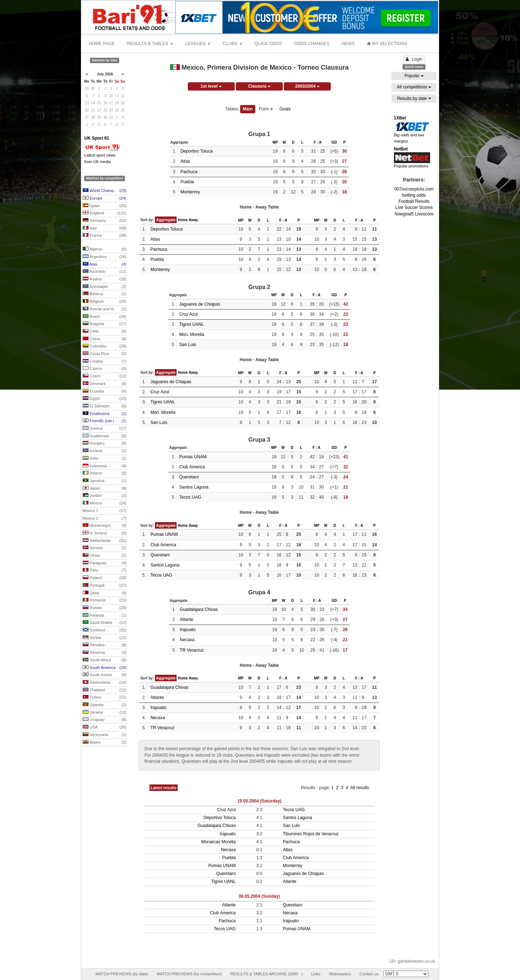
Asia (105, 264)
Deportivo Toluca (197, 151)
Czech (105, 376)
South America (105, 668)
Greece (105, 429)
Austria (105, 279)
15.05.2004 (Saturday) (259, 801)
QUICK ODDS (268, 44)
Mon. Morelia (192, 334)
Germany (105, 221)
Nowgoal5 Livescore (414, 214)
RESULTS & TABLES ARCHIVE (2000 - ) (267, 974)
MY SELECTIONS (387, 44)
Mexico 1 (104, 511)
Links (316, 974)
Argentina (105, 257)
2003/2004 (307, 86)
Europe (105, 198)
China (105, 339)
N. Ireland (105, 533)
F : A (318, 142)
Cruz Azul (188, 314)
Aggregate (166, 220)
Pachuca (189, 172)
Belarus (105, 294)
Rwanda (105, 616)
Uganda (105, 705)
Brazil (105, 317)
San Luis (188, 345)
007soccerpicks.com (414, 189)
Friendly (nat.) (105, 421)
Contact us (369, 974)
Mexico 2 (104, 519)
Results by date (414, 99)
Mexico (105, 503)
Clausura (259, 86)
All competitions (414, 87)
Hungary (105, 443)
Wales (105, 743)
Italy (105, 228)
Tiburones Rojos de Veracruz (311, 834)
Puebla (187, 182)
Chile (105, 332)
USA (105, 727)
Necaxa (187, 640)
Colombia (105, 346)
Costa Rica (105, 354)
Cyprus (105, 369)
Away (193, 220)
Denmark (105, 384)
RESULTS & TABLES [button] (150, 44)
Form (266, 109)
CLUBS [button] (232, 44)
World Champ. (105, 191)
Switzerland (105, 683)
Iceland (105, 451)
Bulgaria (105, 324)
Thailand (105, 690)
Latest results (164, 788)
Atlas (185, 161)
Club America (192, 467)
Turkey (105, 697)
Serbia (105, 638)
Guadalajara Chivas (199, 609)
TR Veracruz (192, 650)
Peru (105, 570)
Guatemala (105, 436)
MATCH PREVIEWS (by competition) (189, 974)
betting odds (414, 195)
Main (248, 109)
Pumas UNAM (193, 457)
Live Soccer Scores (414, 207)
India (105, 459)
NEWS (348, 44)
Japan (105, 489)
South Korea (105, 675)
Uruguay (105, 720)
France (105, 236)
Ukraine (105, 713)
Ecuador (105, 391)
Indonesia (105, 466)
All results (360, 788)
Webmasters (340, 974)
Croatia (105, 362)
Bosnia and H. (105, 309)
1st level (211, 86)
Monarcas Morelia (218, 842)
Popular (414, 76)
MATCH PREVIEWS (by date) (122, 974)
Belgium (105, 302)
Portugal (105, 586)
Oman (105, 556)
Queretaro (189, 477)
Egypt (105, 399)
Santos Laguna (194, 487)
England (105, 213)
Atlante (187, 620)
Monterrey (190, 192)
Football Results (414, 201)
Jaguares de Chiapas (200, 304)
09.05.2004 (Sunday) (259, 896)
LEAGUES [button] (198, 44)
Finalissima (105, 414)
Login (414, 59)
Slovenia (105, 653)
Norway (105, 548)
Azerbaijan (105, 287)
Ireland (105, 473)
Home (183, 220)
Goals (285, 109)
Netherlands (105, 541)
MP (275, 142)
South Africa (105, 660)
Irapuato (188, 630)
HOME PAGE (102, 44)
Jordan (105, 496)
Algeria (105, 249)
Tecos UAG (190, 497)
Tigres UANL (191, 324)
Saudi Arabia (105, 623)
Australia (105, 272)
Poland (105, 578)
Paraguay (105, 563)
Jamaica (105, 481)
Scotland (105, 630)
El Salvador (105, 406)
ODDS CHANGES (312, 44)
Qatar (105, 593)
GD (334, 142)
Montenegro (105, 526)
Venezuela (105, 735)
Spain (105, 206)
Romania (105, 600)
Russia (105, 608)
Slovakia (105, 645)
